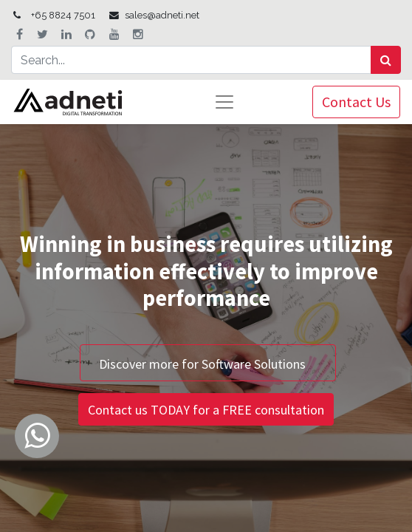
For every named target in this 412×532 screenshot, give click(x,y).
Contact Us (356, 102)
